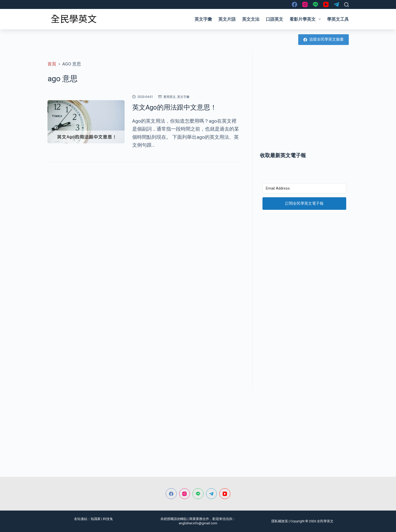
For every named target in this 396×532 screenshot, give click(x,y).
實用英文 (170, 97)
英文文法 (251, 19)
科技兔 (108, 519)
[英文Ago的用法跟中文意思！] (86, 122)
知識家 (96, 519)
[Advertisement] (304, 106)
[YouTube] (326, 4)
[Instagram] (305, 4)
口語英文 (274, 19)
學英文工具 (338, 19)
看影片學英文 (306, 19)
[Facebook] (295, 4)
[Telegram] (336, 4)
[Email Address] (304, 188)
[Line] (315, 4)
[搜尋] (346, 5)
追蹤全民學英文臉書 (323, 39)
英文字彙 (203, 19)
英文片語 (227, 19)
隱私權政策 (280, 521)
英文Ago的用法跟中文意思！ (175, 107)
